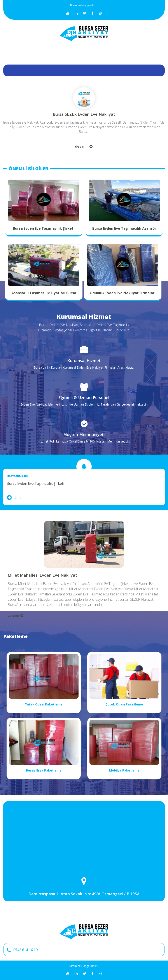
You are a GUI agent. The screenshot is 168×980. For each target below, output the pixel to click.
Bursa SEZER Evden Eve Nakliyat (84, 114)
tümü (14, 498)
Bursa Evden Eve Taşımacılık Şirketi (35, 483)
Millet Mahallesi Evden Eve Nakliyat (42, 575)
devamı (84, 146)
